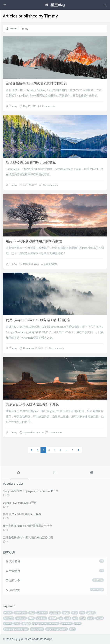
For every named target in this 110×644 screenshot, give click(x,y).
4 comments (48, 106)
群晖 (31, 618)
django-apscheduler (57, 629)
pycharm (21, 618)
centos (8, 624)
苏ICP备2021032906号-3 (39, 639)
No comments (50, 185)
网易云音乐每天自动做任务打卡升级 (32, 404)
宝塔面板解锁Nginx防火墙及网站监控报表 (36, 83)
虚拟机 (91, 613)
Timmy (13, 106)
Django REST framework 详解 (20, 503)
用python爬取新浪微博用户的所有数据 (34, 241)
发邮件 (26, 624)
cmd (68, 618)
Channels (42, 613)
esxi (82, 613)
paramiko (66, 624)
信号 (72, 629)
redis (91, 618)
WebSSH (9, 618)
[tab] (18, 472)
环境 (75, 613)
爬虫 (32, 613)
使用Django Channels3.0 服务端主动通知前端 (38, 320)
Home (11, 29)
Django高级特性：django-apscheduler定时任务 (31, 491)
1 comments (51, 264)
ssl (61, 618)
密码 (83, 618)
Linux (78, 624)
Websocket (21, 613)
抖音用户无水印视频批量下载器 (22, 514)
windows (41, 618)
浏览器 (53, 618)
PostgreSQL (37, 629)
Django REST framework (46, 624)
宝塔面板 (55, 613)
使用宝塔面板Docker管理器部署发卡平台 (27, 526)
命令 (17, 624)
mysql (100, 618)
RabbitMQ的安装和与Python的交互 (31, 162)
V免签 (66, 613)
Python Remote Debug (16, 629)
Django (8, 613)
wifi (75, 618)
